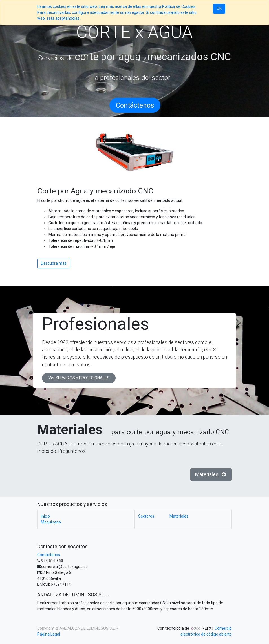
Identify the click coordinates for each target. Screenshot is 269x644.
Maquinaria (51, 522)
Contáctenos (49, 555)
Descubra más (54, 263)
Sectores (154, 516)
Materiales (211, 474)
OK (219, 8)
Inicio (45, 516)
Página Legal (49, 634)
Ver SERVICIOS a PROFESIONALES (79, 378)
